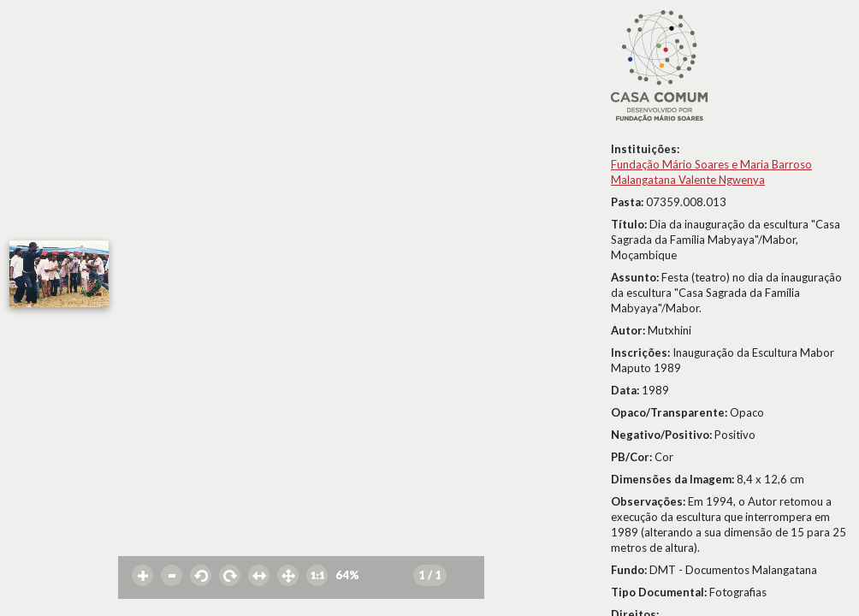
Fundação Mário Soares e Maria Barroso (711, 164)
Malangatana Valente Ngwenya (688, 180)
